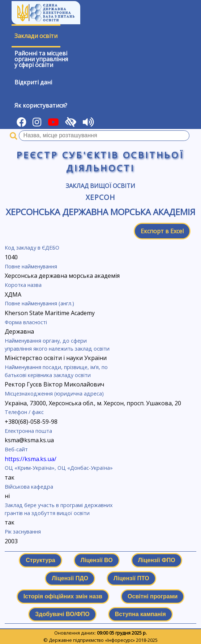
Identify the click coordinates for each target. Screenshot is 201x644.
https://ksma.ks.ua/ (31, 459)
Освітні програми (153, 596)
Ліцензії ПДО (70, 578)
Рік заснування (23, 532)
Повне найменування (31, 266)
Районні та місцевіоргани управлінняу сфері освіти (41, 59)
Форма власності (26, 322)
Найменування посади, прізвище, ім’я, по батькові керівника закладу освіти (56, 371)
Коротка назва (23, 285)
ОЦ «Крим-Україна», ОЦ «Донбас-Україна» (59, 468)
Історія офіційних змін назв (63, 596)
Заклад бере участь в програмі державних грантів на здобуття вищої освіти (59, 509)
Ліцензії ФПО (157, 560)
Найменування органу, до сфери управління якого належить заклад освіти (57, 345)
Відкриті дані (33, 82)
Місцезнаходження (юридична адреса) (54, 394)
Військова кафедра (29, 487)
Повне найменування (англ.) (39, 303)
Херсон (100, 197)
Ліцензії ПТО (131, 578)
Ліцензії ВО (97, 560)
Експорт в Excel (162, 231)
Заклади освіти (36, 36)
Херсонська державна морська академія (100, 212)
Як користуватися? (41, 105)
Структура (40, 560)
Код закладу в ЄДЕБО (32, 248)
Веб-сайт (16, 449)
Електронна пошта (28, 431)
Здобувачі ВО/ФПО (62, 614)
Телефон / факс (24, 412)
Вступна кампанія (140, 614)
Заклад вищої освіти (100, 186)
